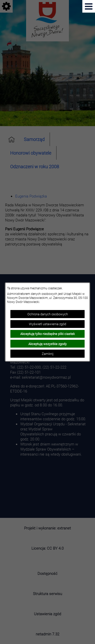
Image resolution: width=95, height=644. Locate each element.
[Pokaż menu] (89, 6)
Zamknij (48, 354)
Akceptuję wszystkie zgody (48, 344)
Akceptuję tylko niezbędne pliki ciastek (48, 334)
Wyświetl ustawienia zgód (48, 324)
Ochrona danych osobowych (48, 314)
